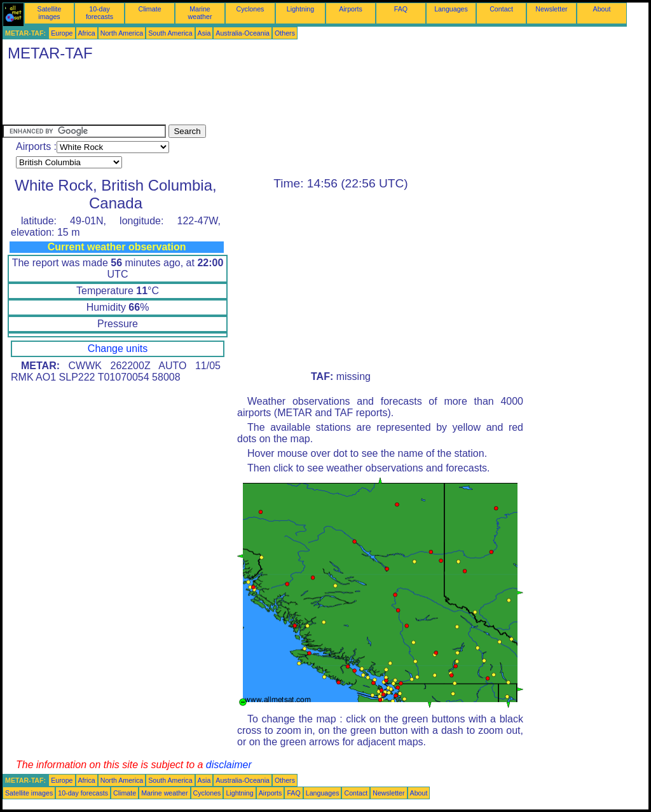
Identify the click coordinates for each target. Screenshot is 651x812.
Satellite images (50, 13)
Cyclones (250, 9)
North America (122, 33)
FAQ (401, 9)
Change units (118, 348)
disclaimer (229, 765)
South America (170, 33)
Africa (87, 33)
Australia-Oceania (243, 33)
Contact (501, 9)
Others (285, 33)
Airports (351, 9)
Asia (204, 33)
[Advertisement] (234, 96)
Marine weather (200, 13)
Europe (62, 33)
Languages (451, 9)
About (602, 9)
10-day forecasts (99, 13)
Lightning (300, 9)
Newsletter (551, 9)
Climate (149, 9)
